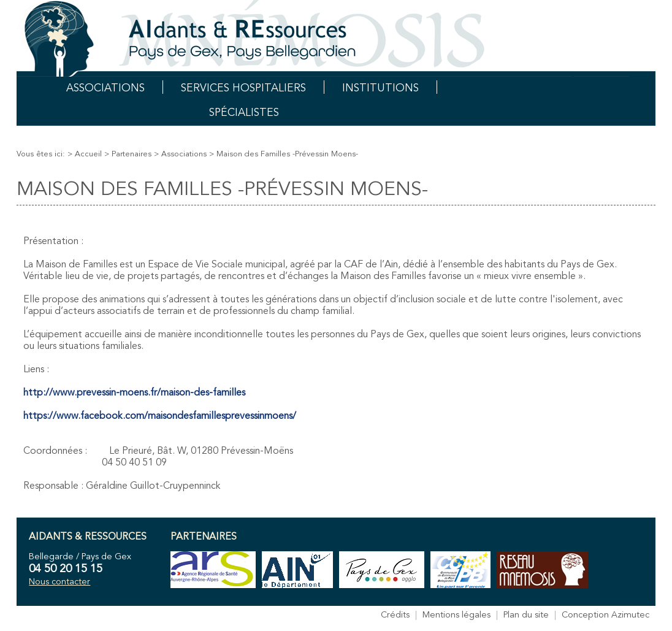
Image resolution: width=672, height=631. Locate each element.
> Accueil (85, 154)
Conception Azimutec (605, 615)
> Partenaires (128, 154)
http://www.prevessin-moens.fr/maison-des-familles (134, 393)
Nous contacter (59, 582)
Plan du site (526, 615)
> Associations (180, 154)
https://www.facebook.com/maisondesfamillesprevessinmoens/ (160, 416)
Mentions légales (456, 615)
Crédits (395, 615)
